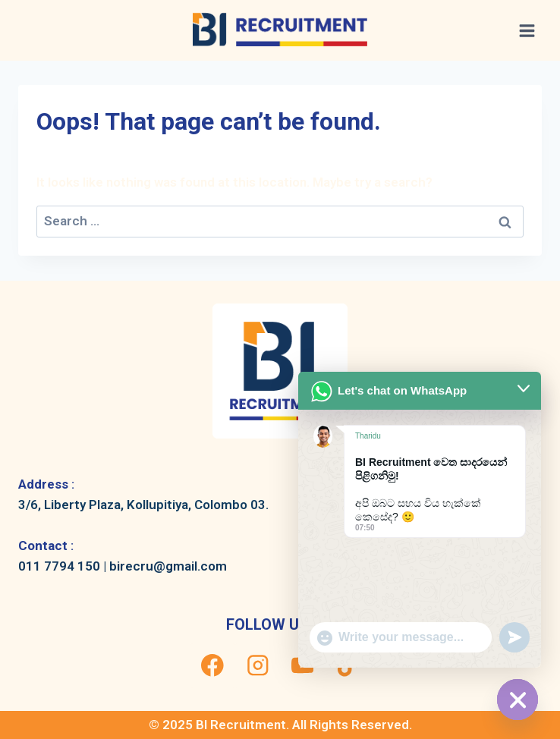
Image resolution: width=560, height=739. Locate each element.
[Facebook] (213, 666)
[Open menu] (527, 30)
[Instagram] (258, 666)
